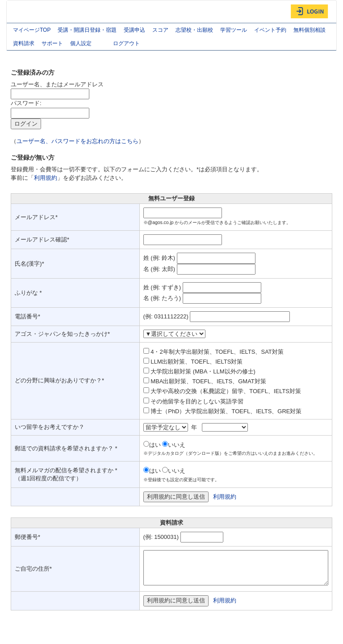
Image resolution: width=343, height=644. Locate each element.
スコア (160, 30)
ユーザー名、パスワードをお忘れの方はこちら (77, 141)
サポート (52, 43)
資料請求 (24, 43)
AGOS (29, 12)
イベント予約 (270, 30)
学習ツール (234, 30)
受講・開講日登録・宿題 (87, 30)
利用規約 (46, 178)
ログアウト (126, 43)
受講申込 (134, 30)
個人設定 (88, 44)
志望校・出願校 (194, 30)
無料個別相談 (310, 30)
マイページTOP (32, 30)
